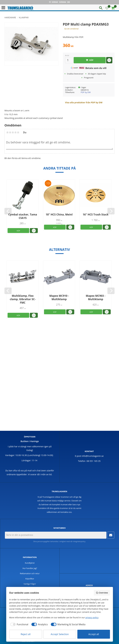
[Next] (111, 211)
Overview (102, 593)
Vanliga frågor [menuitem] (30, 584)
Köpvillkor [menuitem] (30, 579)
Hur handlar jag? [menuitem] (30, 568)
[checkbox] (19, 624)
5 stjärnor (18, 132)
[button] (4, 8)
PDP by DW (86, 92)
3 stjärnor (13, 132)
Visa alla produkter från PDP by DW (84, 102)
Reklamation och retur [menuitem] (30, 573)
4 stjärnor (15, 132)
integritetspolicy (79, 541)
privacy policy (92, 617)
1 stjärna (7, 132)
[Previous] (8, 211)
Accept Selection (60, 634)
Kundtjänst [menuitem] (30, 563)
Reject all (25, 634)
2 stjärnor (10, 132)
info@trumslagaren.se (93, 456)
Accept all (94, 634)
